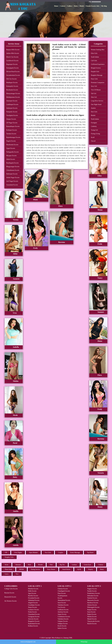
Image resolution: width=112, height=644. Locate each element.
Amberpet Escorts (12, 108)
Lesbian (74, 565)
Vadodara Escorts (63, 605)
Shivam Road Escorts (13, 72)
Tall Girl (94, 93)
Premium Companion (98, 83)
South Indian (95, 57)
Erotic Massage (75, 552)
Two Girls (48, 552)
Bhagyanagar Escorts (13, 167)
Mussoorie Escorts (93, 600)
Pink (51, 565)
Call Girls (94, 61)
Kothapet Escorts (12, 130)
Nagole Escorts (11, 141)
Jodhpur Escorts (63, 624)
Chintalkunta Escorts (13, 170)
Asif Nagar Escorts (12, 181)
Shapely (91, 569)
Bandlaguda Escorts (13, 163)
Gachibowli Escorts (12, 61)
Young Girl (94, 130)
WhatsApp (84, 642)
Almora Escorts (92, 605)
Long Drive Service (97, 101)
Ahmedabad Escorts (64, 600)
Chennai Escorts (63, 589)
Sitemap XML (68, 638)
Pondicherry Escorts (94, 593)
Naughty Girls (9, 557)
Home (56, 6)
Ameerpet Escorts (12, 101)
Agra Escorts (32, 593)
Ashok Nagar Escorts (13, 178)
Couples (61, 552)
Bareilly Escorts (33, 596)
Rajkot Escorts (92, 614)
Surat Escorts (62, 603)
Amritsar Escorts (63, 612)
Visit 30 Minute (96, 90)
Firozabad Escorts (34, 598)
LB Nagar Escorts (12, 123)
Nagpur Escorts (92, 589)
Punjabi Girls (95, 72)
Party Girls (94, 79)
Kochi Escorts (62, 626)
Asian (6, 565)
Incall (93, 137)
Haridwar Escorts (93, 603)
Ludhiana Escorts (63, 610)
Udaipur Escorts (63, 621)
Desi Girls (94, 112)
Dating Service (36, 569)
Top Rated (90, 552)
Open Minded (33, 552)
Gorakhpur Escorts (34, 605)
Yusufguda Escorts (12, 115)
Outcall (93, 141)
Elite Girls (94, 53)
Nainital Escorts (92, 598)
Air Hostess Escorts (11, 601)
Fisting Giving (95, 134)
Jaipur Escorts (62, 614)
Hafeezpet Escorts (12, 174)
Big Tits (62, 565)
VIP (6, 552)
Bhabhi (93, 115)
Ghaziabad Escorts (34, 614)
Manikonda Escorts (12, 145)
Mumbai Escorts (33, 589)
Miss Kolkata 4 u (57, 638)
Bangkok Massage (97, 75)
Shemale (18, 565)
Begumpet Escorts (12, 64)
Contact (63, 6)
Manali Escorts (92, 619)
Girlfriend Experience (98, 64)
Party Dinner (51, 569)
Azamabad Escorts (12, 185)
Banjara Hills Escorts (13, 50)
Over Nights (18, 552)
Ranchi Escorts (92, 624)
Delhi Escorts (32, 591)
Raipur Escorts (92, 610)
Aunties (93, 108)
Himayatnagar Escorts (13, 93)
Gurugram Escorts (34, 617)
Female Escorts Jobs (93, 6)
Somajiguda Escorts (13, 68)
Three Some (8, 569)
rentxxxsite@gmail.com (28, 642)
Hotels (82, 6)
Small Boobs (66, 569)
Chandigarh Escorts (64, 591)
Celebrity (94, 126)
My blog (104, 6)
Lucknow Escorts (34, 610)
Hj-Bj (79, 569)
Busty (102, 569)
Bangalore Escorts (34, 621)
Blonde (40, 565)
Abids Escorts (11, 159)
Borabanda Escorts (12, 90)
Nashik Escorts (92, 591)
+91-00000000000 (95, 2)
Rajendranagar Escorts (13, 137)
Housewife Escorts (10, 597)
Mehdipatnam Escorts (13, 97)
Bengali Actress (96, 68)
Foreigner (94, 123)
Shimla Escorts (92, 617)
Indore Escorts (62, 628)
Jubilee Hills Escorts (13, 53)
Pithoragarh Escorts (93, 607)
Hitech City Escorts (12, 57)
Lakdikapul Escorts (12, 104)
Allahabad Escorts (34, 600)
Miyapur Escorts (11, 156)
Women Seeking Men (98, 50)
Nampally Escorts (12, 112)
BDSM (22, 569)
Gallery (70, 6)
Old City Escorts (11, 79)
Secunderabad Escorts (13, 75)
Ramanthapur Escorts (13, 126)
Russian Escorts (9, 593)
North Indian (95, 119)
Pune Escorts (62, 593)
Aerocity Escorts (33, 619)
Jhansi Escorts (33, 607)
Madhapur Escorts (12, 83)
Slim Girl (94, 97)
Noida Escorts (32, 612)
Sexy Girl (94, 86)
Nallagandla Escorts (13, 152)
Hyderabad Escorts (34, 624)
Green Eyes (87, 565)
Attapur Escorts (11, 119)
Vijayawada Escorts (93, 621)
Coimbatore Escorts (64, 617)
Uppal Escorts (11, 148)
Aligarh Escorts (33, 603)
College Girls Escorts (11, 589)
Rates (76, 6)
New (17, 574)
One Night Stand (96, 104)
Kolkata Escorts (33, 626)
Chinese (101, 565)
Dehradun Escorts (93, 596)
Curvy (7, 574)
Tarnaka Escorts (11, 134)
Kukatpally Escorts (12, 86)
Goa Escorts (61, 607)
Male (29, 565)
